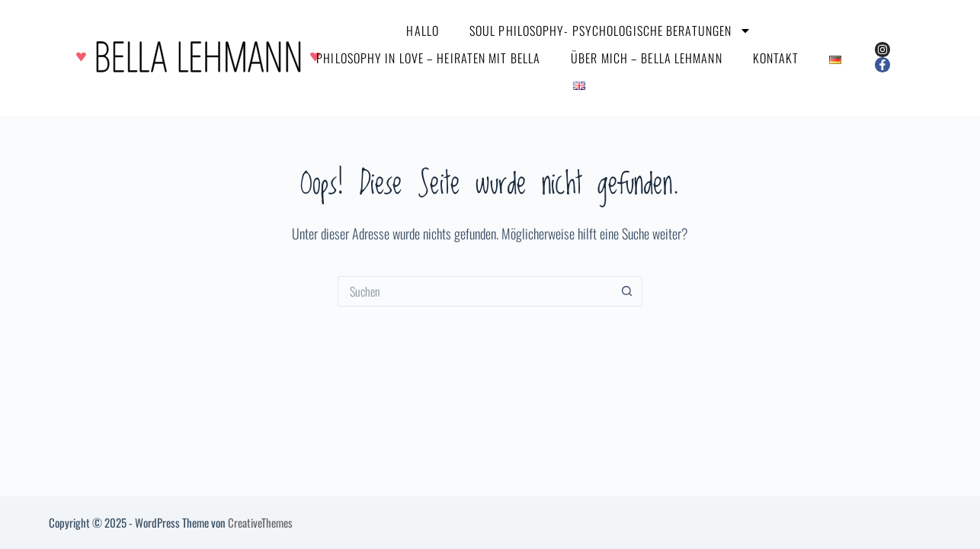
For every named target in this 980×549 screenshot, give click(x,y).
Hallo (423, 30)
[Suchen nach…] (475, 291)
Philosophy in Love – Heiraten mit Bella (428, 58)
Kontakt (776, 58)
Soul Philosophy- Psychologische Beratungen (610, 30)
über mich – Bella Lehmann (647, 58)
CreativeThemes (260, 522)
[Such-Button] (627, 291)
